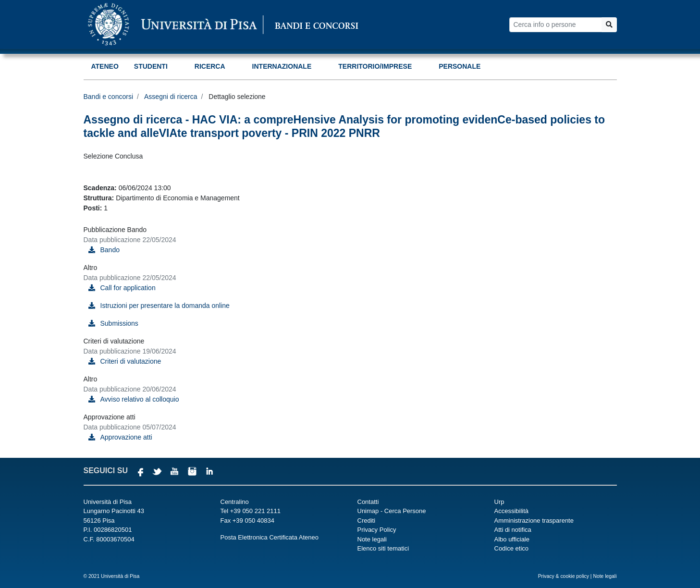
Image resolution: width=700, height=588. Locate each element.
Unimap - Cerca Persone (392, 511)
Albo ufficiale (512, 539)
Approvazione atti (126, 437)
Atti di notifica (513, 530)
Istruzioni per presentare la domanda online (165, 306)
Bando (110, 250)
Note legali (372, 539)
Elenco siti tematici (383, 548)
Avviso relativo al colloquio (140, 399)
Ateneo (105, 66)
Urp (499, 502)
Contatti (368, 502)
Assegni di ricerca (171, 97)
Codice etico (512, 548)
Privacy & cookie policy (564, 576)
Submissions (119, 323)
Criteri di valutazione (131, 361)
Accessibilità (512, 511)
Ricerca (210, 66)
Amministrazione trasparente (534, 521)
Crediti (367, 521)
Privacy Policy (377, 530)
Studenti (151, 66)
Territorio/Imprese (375, 66)
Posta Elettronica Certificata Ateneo (270, 537)
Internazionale (282, 66)
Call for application (128, 288)
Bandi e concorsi (109, 97)
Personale (460, 66)
